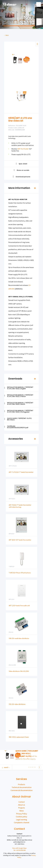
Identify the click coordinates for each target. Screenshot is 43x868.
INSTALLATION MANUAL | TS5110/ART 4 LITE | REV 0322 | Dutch (19, 403)
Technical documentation (22, 787)
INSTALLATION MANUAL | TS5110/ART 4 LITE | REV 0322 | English (19, 388)
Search (6, 767)
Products (21, 784)
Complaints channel (22, 822)
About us (22, 805)
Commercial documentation (22, 790)
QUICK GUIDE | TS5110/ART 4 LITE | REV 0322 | (18, 419)
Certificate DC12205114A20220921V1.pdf (16, 427)
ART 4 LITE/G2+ (23, 149)
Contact (22, 802)
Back (6, 35)
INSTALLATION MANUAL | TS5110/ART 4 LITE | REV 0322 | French (19, 396)
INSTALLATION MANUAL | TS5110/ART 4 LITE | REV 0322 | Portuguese (19, 411)
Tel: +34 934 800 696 (19, 850)
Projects (21, 808)
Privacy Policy (21, 814)
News (22, 811)
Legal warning (21, 820)
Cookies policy (21, 817)
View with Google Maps (19, 848)
